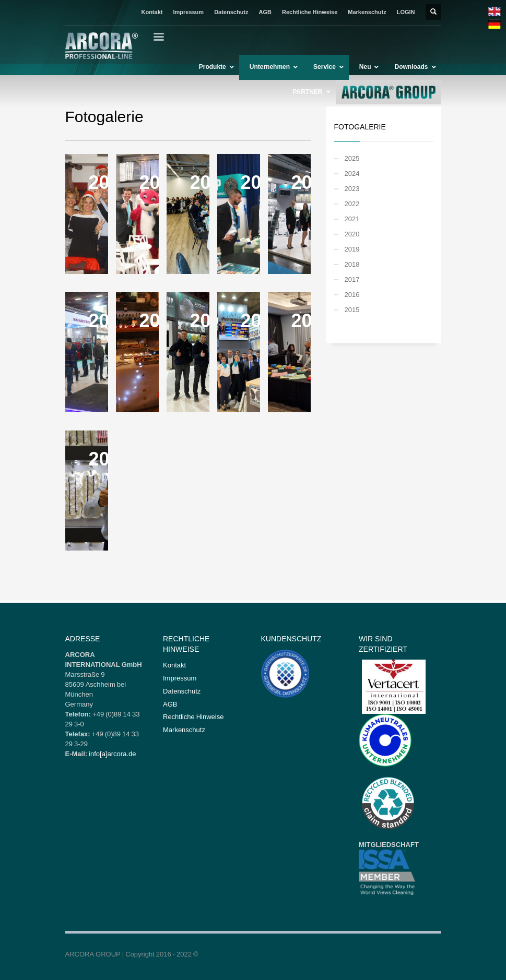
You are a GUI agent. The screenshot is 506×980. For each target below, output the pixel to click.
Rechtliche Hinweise (310, 12)
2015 (352, 309)
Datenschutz (231, 12)
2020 (352, 234)
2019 (352, 249)
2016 (352, 294)
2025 (352, 158)
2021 (352, 219)
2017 (352, 279)
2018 (352, 264)
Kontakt (152, 12)
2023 (352, 188)
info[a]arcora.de (112, 754)
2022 (352, 204)
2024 (352, 173)
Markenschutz (367, 12)
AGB (265, 12)
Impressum (188, 12)
